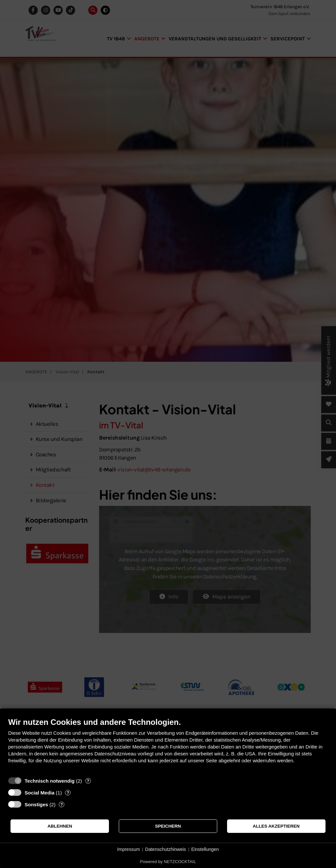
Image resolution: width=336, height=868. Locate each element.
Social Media (40, 793)
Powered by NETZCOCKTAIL (168, 862)
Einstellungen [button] (205, 849)
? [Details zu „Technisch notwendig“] (88, 781)
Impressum (128, 849)
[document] (168, 745)
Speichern (168, 826)
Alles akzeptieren (276, 826)
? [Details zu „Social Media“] (68, 793)
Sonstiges (36, 804)
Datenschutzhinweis (166, 849)
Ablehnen (60, 826)
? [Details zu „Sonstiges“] (62, 804)
